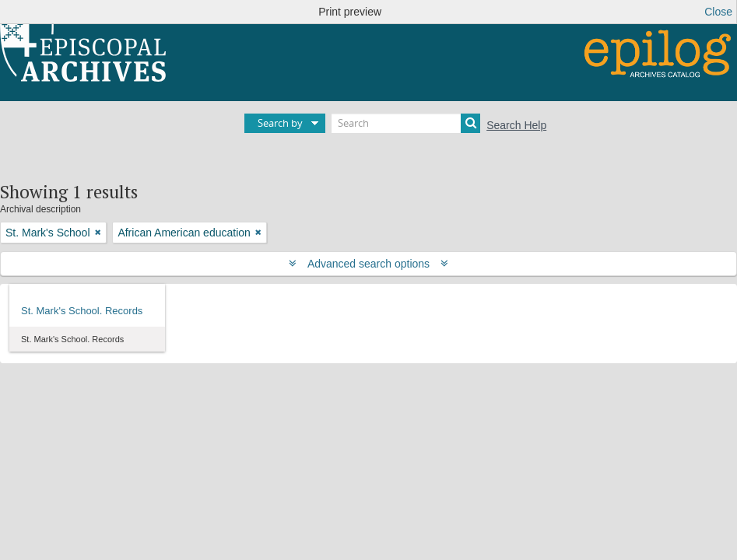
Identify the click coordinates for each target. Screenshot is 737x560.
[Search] (406, 123)
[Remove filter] (98, 233)
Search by (280, 123)
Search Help (516, 125)
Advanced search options (368, 264)
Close (718, 12)
